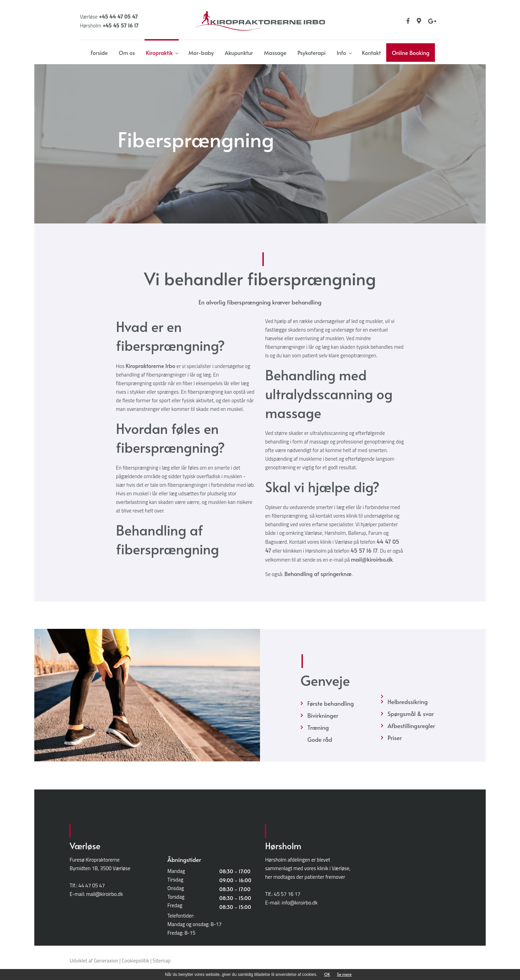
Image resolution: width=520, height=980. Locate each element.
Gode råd (320, 739)
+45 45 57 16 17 (120, 25)
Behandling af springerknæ (317, 574)
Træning (318, 727)
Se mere (344, 974)
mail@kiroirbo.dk (372, 559)
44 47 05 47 (92, 885)
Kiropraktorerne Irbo (150, 366)
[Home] (260, 20)
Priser (395, 738)
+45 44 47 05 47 (118, 16)
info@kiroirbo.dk (300, 903)
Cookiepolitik (135, 961)
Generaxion (106, 961)
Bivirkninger (323, 715)
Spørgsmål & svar (411, 714)
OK (327, 974)
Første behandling (331, 703)
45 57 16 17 (364, 550)
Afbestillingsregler (411, 726)
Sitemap (162, 961)
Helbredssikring (408, 702)
